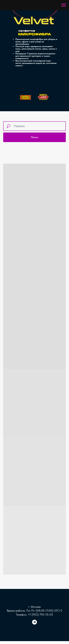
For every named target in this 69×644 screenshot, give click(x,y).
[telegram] (34, 624)
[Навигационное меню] (64, 5)
